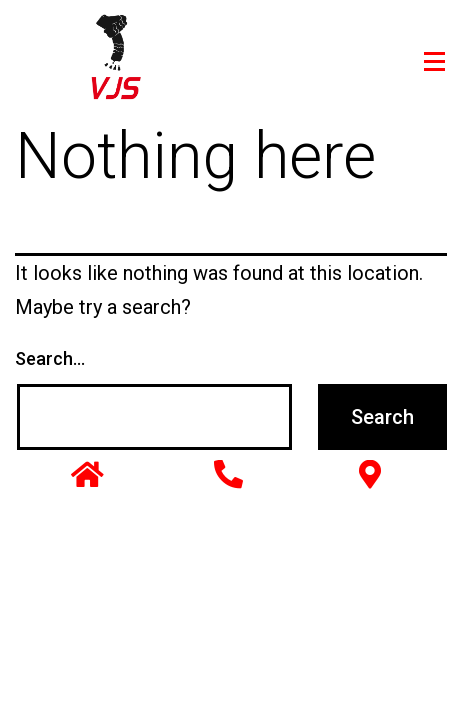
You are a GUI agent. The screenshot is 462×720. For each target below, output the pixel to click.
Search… (50, 358)
